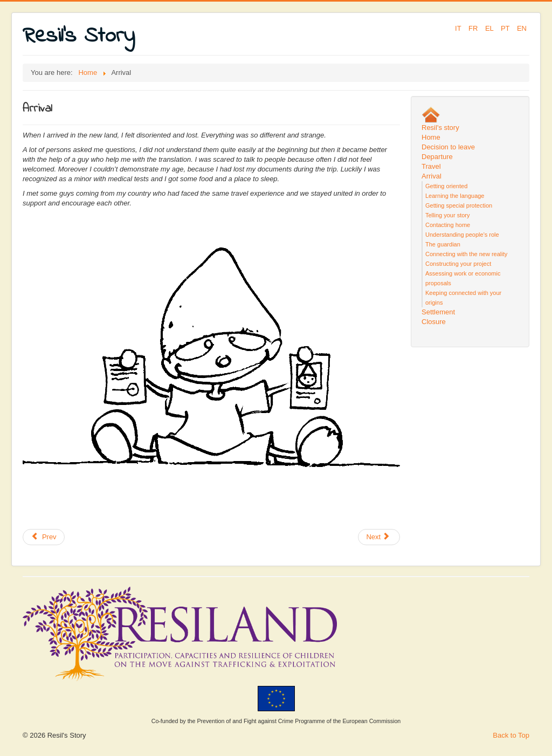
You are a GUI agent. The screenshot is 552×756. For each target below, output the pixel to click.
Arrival (432, 176)
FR (474, 28)
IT (459, 28)
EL (490, 28)
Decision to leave (448, 147)
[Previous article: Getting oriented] (44, 537)
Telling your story (448, 215)
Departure (437, 157)
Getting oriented (446, 186)
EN (522, 28)
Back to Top (511, 735)
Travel (431, 166)
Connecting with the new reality (466, 254)
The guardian (443, 244)
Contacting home (448, 225)
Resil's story (440, 128)
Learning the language (455, 196)
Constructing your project (458, 264)
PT (506, 28)
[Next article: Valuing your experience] (379, 537)
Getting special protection (459, 205)
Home (431, 137)
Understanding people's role (462, 235)
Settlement (438, 312)
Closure (434, 322)
